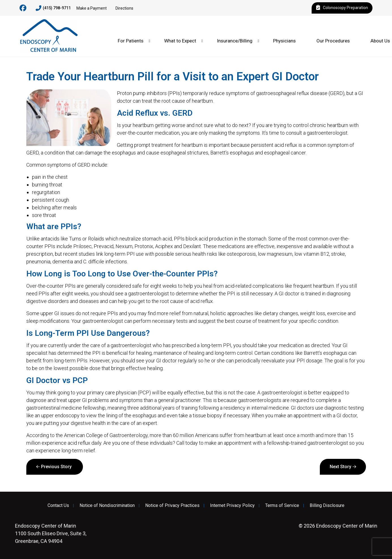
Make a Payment (92, 8)
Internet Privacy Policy (232, 506)
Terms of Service (282, 506)
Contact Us (58, 506)
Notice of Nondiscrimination (107, 506)
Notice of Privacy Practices (172, 506)
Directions (124, 8)
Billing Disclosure (327, 506)
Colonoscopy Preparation (342, 8)
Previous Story (56, 467)
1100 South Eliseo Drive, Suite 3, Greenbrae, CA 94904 (51, 533)
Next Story (340, 467)
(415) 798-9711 (53, 8)
